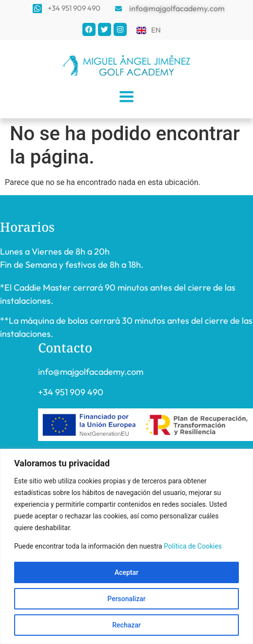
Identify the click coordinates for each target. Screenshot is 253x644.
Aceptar (126, 572)
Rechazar (126, 625)
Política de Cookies (193, 546)
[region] (126, 546)
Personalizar (126, 599)
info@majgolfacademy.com (91, 372)
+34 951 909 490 (71, 392)
